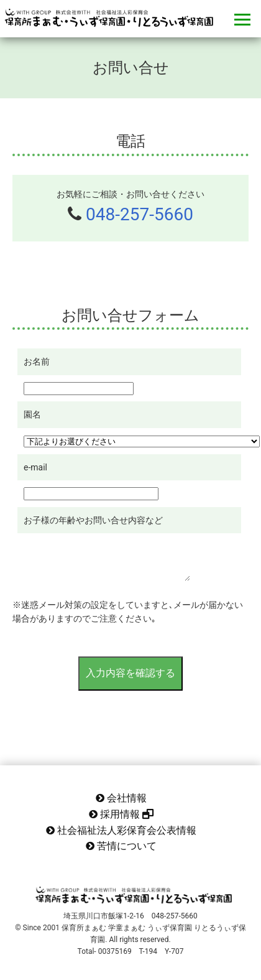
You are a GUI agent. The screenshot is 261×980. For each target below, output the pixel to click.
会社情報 (121, 798)
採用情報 (121, 814)
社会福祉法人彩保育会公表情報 (121, 830)
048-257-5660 (140, 214)
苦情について (121, 846)
